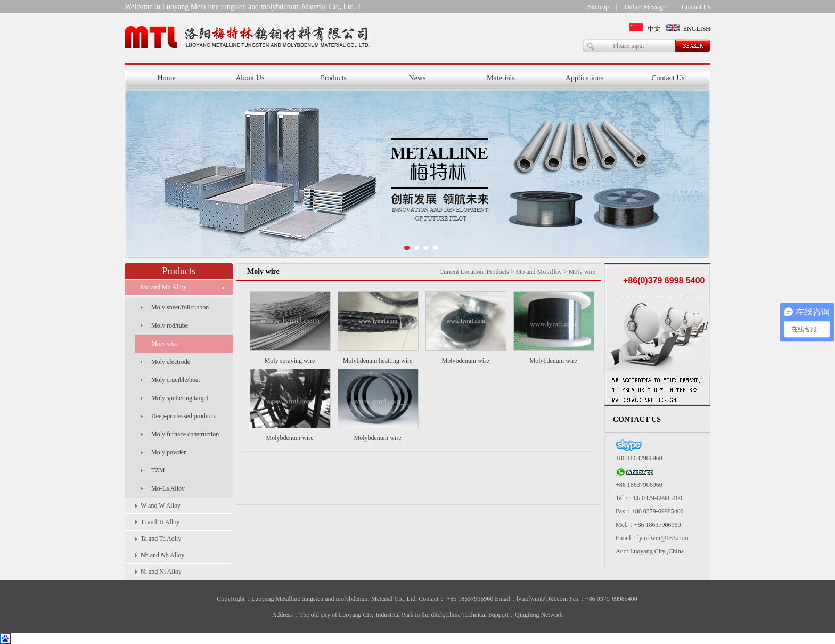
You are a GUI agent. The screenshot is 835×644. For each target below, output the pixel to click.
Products (334, 78)
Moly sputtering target (180, 398)
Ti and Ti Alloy (160, 522)
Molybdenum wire (466, 361)
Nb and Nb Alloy (162, 555)
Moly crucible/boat (176, 380)
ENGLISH (697, 29)
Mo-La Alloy (168, 488)
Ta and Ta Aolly (161, 539)
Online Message (645, 7)
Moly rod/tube (170, 325)
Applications (585, 78)
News (418, 78)
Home (166, 78)
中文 (654, 29)
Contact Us (696, 7)
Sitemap (598, 7)
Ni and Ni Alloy (161, 572)
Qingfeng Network (539, 615)
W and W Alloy (161, 506)
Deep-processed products (183, 416)
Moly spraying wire (290, 361)
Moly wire (165, 344)
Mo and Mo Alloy (163, 287)
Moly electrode (171, 362)
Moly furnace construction (185, 434)
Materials (501, 78)
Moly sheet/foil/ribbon (180, 307)
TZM (158, 470)
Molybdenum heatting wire (378, 361)
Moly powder (169, 452)
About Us (250, 78)
